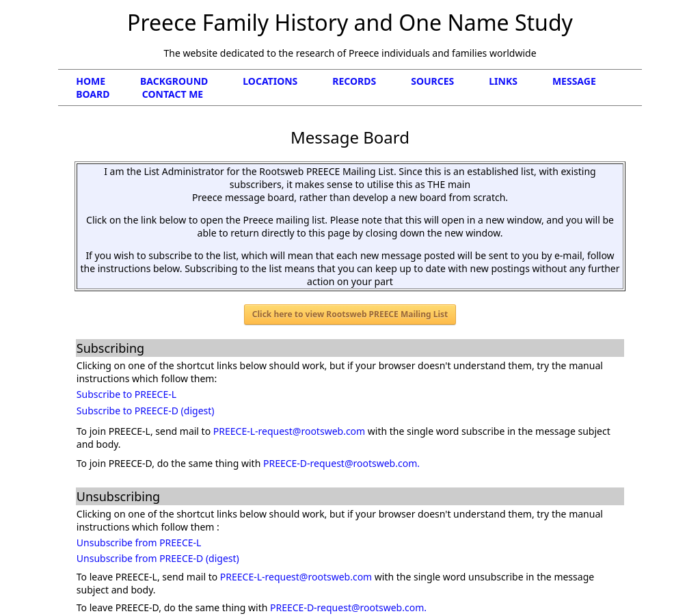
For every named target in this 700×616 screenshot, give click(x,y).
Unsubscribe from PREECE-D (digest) (158, 558)
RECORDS (372, 81)
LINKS (521, 81)
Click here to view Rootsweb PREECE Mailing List (350, 314)
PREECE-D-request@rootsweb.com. (341, 463)
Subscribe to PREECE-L (126, 394)
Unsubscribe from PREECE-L (139, 543)
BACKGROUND (191, 81)
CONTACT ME (173, 94)
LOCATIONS (287, 81)
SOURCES (450, 81)
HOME (107, 81)
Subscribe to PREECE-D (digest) (146, 411)
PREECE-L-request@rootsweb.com (289, 431)
